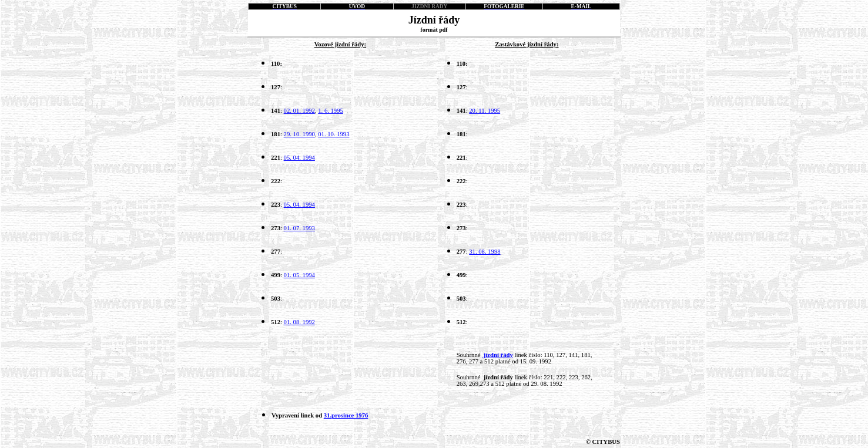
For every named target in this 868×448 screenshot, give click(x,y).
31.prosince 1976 (346, 415)
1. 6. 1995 (331, 111)
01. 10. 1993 (334, 134)
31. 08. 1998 (485, 252)
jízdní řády (497, 355)
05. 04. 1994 (299, 158)
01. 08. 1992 (299, 322)
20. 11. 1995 (485, 111)
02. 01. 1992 (299, 111)
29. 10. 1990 (299, 134)
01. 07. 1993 (299, 228)
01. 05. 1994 (299, 275)
